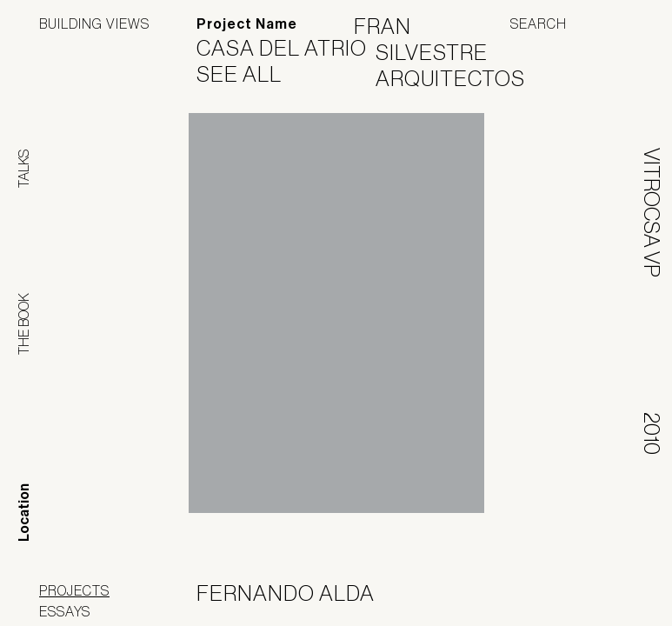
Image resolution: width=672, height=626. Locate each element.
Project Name (247, 24)
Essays (65, 611)
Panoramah (476, 593)
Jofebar (587, 587)
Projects (74, 590)
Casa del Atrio (293, 48)
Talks (23, 169)
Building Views (94, 23)
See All (250, 74)
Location (24, 513)
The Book (23, 324)
